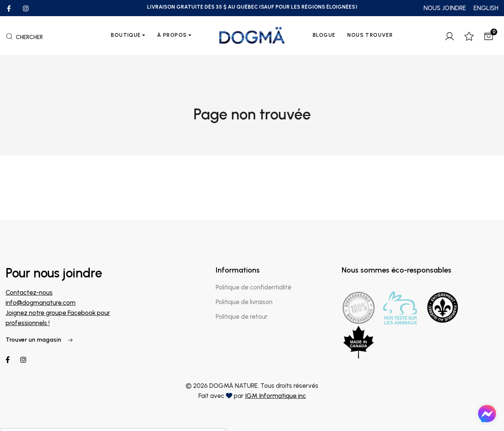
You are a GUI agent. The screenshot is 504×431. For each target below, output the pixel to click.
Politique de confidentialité (254, 287)
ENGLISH (486, 8)
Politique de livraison (244, 302)
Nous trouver (370, 35)
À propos (172, 35)
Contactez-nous (29, 292)
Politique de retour (242, 316)
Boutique (126, 35)
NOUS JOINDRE (445, 8)
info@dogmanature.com (41, 303)
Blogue (324, 35)
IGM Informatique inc (275, 396)
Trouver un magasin (39, 340)
